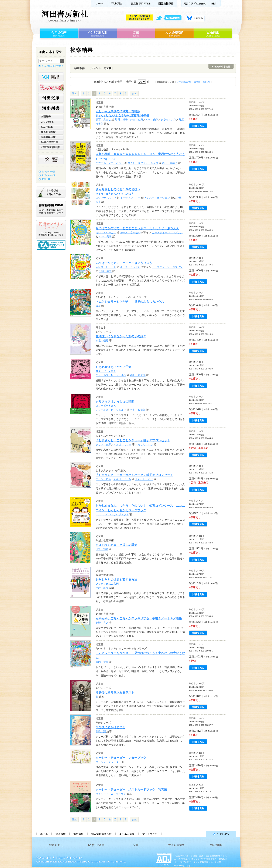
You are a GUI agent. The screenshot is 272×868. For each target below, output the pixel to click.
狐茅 (98, 306)
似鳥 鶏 (101, 731)
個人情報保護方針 (101, 834)
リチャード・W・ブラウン (111, 794)
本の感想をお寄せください (51, 192)
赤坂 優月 (102, 341)
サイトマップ (150, 834)
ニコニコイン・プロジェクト (112, 515)
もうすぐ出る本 (98, 33)
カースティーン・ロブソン (167, 232)
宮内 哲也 (102, 662)
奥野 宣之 (102, 623)
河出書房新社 (64, 16)
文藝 (136, 33)
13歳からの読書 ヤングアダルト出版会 (52, 245)
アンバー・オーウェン (157, 198)
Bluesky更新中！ (195, 18)
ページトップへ (200, 834)
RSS (214, 4)
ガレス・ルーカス (106, 232)
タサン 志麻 (103, 445)
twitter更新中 (170, 18)
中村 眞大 (102, 588)
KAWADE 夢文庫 (51, 147)
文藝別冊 (51, 117)
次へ (134, 94)
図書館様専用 (166, 4)
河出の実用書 (51, 137)
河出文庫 (51, 98)
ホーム (99, 4)
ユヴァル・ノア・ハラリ (110, 163)
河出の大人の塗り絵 (51, 87)
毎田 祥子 (121, 120)
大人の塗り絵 (174, 33)
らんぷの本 (51, 127)
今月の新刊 (59, 33)
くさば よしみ (122, 445)
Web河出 (117, 4)
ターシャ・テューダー (108, 762)
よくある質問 (127, 834)
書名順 (197, 82)
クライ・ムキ (169, 120)
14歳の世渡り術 (51, 142)
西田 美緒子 (170, 163)
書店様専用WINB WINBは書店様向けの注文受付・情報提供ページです (51, 209)
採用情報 (78, 834)
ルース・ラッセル (130, 232)
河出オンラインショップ (51, 229)
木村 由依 (152, 120)
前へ (74, 94)
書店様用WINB (141, 4)
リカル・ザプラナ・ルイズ (143, 163)
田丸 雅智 (102, 549)
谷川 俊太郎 (138, 375)
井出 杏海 (137, 120)
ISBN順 (207, 82)
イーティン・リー (130, 198)
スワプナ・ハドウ (106, 198)
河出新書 (51, 108)
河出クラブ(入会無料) (195, 4)
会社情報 (60, 834)
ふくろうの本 (51, 122)
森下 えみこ (103, 120)
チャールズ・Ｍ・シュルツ (111, 375)
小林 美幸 (105, 237)
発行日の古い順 (184, 82)
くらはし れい (144, 445)
